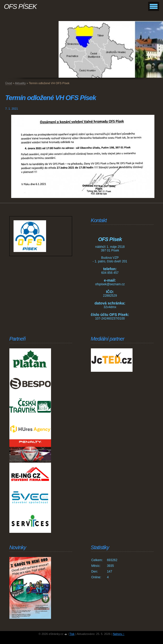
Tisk (72, 634)
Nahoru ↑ (119, 634)
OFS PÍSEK (20, 6)
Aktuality (20, 83)
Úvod (9, 83)
